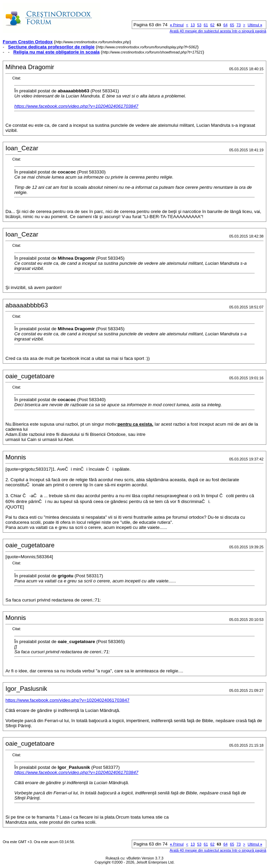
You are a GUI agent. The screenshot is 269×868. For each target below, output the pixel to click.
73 (239, 25)
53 (199, 25)
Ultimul (255, 25)
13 (193, 25)
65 (232, 25)
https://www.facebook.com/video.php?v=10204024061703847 (76, 106)
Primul (177, 25)
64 (225, 25)
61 (206, 25)
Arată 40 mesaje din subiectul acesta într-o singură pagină (218, 31)
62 (212, 25)
